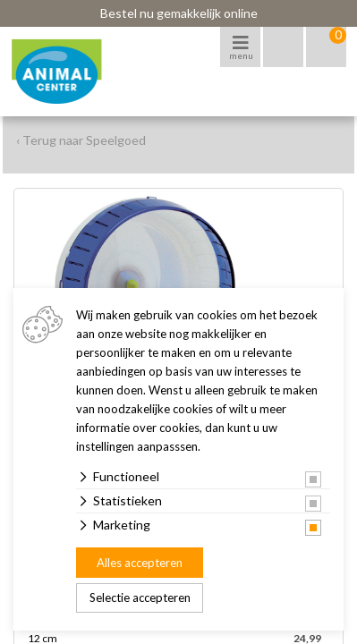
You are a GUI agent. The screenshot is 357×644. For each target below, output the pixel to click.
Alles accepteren (140, 563)
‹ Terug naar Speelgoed (81, 140)
